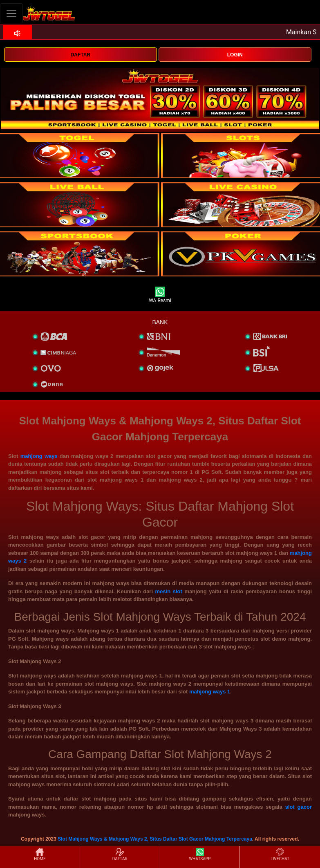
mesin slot (169, 591)
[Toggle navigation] (11, 13)
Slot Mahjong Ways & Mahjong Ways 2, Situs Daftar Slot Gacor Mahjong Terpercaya (155, 839)
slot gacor (299, 807)
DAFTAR (81, 55)
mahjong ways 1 (210, 692)
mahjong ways (39, 456)
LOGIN (235, 55)
